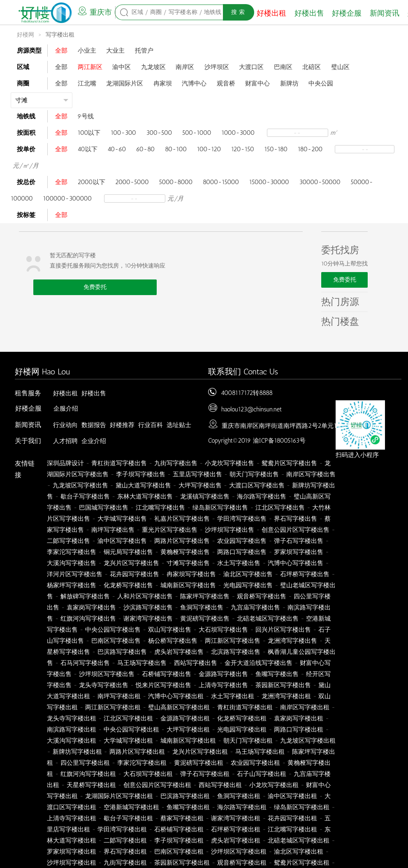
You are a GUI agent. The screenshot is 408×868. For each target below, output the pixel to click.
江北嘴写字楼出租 (292, 829)
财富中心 (257, 83)
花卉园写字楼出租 (292, 818)
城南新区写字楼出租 (188, 741)
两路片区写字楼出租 (137, 752)
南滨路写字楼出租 (72, 729)
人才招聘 (65, 441)
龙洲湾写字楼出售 (292, 641)
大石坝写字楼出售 (223, 630)
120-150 (243, 149)
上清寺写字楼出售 (223, 685)
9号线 (86, 116)
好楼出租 (271, 13)
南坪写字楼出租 (119, 696)
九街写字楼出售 (176, 463)
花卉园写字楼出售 (134, 574)
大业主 (115, 51)
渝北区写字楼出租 (299, 852)
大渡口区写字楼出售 (257, 485)
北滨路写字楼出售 (236, 652)
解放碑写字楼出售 (85, 596)
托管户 (144, 51)
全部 (61, 51)
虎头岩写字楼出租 (236, 840)
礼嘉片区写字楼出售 (182, 519)
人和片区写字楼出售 (145, 596)
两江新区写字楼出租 (113, 707)
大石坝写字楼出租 (148, 774)
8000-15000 (221, 182)
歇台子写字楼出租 (128, 818)
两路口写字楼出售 (242, 552)
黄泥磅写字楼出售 (205, 619)
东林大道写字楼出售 (145, 496)
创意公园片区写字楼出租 (157, 785)
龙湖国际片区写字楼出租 (119, 796)
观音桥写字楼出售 (262, 596)
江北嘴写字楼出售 (160, 508)
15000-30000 (269, 182)
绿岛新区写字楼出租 (302, 807)
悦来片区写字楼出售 (163, 685)
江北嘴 (87, 83)
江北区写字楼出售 (280, 508)
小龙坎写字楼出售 (229, 463)
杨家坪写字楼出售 (72, 585)
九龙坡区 (153, 67)
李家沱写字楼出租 (142, 763)
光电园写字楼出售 (248, 585)
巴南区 (283, 67)
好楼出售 (309, 13)
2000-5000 (132, 182)
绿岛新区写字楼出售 (220, 508)
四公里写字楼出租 (85, 763)
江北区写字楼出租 (128, 718)
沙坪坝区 (217, 67)
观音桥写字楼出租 (242, 863)
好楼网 (25, 35)
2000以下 (92, 182)
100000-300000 (68, 199)
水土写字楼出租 (233, 696)
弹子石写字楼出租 (205, 774)
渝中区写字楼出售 (122, 541)
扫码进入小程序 (357, 455)
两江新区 (90, 67)
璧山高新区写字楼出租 (179, 707)
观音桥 (226, 83)
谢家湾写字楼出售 (148, 619)
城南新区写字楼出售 (188, 585)
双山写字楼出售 (170, 630)
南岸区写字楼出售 (311, 474)
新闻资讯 (385, 13)
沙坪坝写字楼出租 (72, 863)
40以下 (88, 149)
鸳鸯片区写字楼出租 (302, 863)
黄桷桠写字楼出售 (185, 552)
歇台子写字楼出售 (85, 496)
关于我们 (28, 441)
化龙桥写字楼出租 (242, 718)
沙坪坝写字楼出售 (229, 530)
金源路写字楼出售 (223, 674)
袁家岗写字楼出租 (299, 718)
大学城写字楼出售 (122, 519)
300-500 (159, 133)
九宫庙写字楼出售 (255, 607)
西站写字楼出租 (220, 785)
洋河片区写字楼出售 (75, 574)
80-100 (176, 149)
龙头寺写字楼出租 (72, 718)
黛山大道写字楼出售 (143, 485)
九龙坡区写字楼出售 (80, 485)
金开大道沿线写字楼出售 (258, 663)
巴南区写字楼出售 (116, 641)
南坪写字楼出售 (113, 530)
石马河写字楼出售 (85, 663)
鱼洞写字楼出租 (239, 796)
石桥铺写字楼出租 (179, 829)
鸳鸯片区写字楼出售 (289, 463)
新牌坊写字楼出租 (77, 752)
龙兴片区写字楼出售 (131, 563)
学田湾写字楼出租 (122, 829)
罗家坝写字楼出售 (299, 552)
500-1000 (197, 133)
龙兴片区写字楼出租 (200, 752)
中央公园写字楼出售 (113, 630)
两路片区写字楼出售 (182, 541)
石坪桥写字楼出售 (305, 574)
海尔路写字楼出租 (242, 807)
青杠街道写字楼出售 (119, 463)
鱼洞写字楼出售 (202, 607)
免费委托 (95, 287)
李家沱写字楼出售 (72, 552)
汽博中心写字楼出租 (176, 696)
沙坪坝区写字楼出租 (239, 852)
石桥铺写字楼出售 (167, 674)
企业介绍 (94, 441)
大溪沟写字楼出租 (72, 741)
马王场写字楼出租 (260, 752)
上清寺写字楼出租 (72, 818)
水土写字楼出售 (239, 563)
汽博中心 (194, 83)
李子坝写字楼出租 (179, 840)
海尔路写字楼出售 (262, 496)
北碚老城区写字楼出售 (268, 619)
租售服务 (28, 393)
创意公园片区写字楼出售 (296, 530)
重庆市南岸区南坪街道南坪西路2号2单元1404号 (287, 426)
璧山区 (340, 67)
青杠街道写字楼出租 (245, 707)
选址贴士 (179, 425)
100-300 (123, 133)
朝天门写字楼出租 (248, 741)
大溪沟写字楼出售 (72, 563)
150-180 (276, 149)
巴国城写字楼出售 (104, 508)
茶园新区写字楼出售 (283, 685)
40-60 (117, 149)
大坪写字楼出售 (200, 485)
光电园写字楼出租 (242, 729)
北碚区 (312, 67)
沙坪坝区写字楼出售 (107, 674)
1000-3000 (238, 133)
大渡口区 (251, 67)
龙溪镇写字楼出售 (205, 496)
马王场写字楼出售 (142, 663)
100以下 (89, 133)
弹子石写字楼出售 (299, 541)
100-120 (209, 149)
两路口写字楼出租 (299, 729)
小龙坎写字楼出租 (274, 785)
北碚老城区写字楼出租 (299, 840)
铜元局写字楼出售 (128, 552)
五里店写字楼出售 (197, 474)
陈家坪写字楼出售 (205, 596)
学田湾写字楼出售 (242, 519)
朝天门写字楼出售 (254, 474)
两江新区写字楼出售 (233, 641)
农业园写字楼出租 (255, 763)
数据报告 (94, 425)
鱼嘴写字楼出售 (277, 674)
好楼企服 (347, 13)
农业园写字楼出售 (242, 541)
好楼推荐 (122, 425)
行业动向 (65, 425)
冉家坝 (163, 83)
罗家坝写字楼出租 (72, 852)
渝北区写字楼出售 (248, 574)
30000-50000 (320, 182)
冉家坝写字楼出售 (191, 574)
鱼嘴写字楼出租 (188, 807)
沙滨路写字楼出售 (148, 607)
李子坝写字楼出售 (141, 474)
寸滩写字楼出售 (188, 563)
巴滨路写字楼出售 (122, 652)
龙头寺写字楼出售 (104, 685)
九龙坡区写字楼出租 (308, 741)
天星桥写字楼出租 (91, 785)
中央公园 (321, 83)
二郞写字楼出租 (125, 840)
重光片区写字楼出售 (170, 530)
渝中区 (122, 67)
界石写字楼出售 (296, 519)
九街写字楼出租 (125, 863)
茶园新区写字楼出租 (182, 863)
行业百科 (151, 425)
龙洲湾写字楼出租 (286, 696)
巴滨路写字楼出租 (185, 796)
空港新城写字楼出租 (131, 807)
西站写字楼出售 (196, 663)
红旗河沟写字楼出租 (88, 774)
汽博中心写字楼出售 (296, 563)
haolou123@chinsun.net (252, 409)
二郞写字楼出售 (68, 541)
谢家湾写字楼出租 (236, 818)
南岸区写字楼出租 (305, 707)
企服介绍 (66, 409)
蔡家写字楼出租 (182, 818)
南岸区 (185, 67)
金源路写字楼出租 (185, 718)
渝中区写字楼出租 (292, 796)
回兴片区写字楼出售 (283, 630)
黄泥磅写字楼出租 (199, 763)
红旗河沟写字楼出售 (88, 619)
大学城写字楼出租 (128, 741)
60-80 (145, 149)
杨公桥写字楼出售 (173, 641)
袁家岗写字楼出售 (91, 607)
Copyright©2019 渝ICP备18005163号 (257, 441)
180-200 (310, 149)
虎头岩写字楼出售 (179, 652)
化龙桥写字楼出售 (128, 585)
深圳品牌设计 (65, 463)
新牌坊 (289, 83)
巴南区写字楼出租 (179, 852)
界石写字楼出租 (125, 852)
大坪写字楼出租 (188, 729)
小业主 (87, 51)
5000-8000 (176, 182)
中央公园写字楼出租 (131, 729)
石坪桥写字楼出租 (236, 829)
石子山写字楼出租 (262, 774)
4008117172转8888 (247, 393)
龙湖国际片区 (125, 83)
